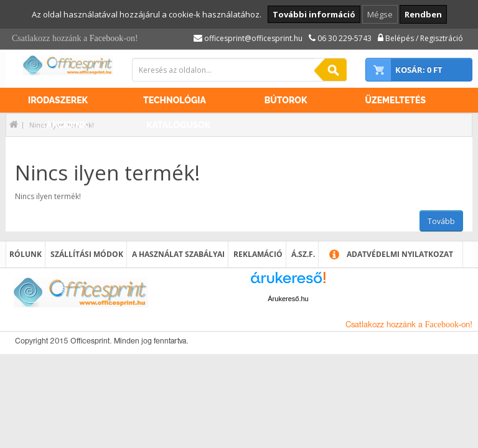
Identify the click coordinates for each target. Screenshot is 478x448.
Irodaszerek (58, 100)
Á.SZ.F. (303, 254)
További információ (314, 14)
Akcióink (67, 125)
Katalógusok (178, 125)
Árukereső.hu (288, 299)
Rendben (423, 14)
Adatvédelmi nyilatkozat (400, 254)
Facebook (106, 38)
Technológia (175, 100)
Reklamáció (258, 254)
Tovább (441, 221)
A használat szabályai (178, 254)
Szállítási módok (87, 254)
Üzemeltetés (395, 100)
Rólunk (26, 254)
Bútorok (286, 100)
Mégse (380, 14)
